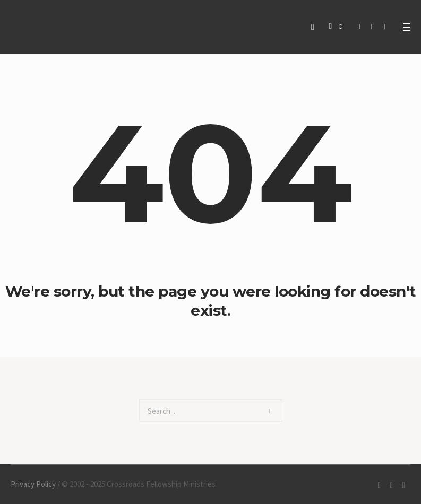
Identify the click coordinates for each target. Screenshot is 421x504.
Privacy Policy (33, 484)
